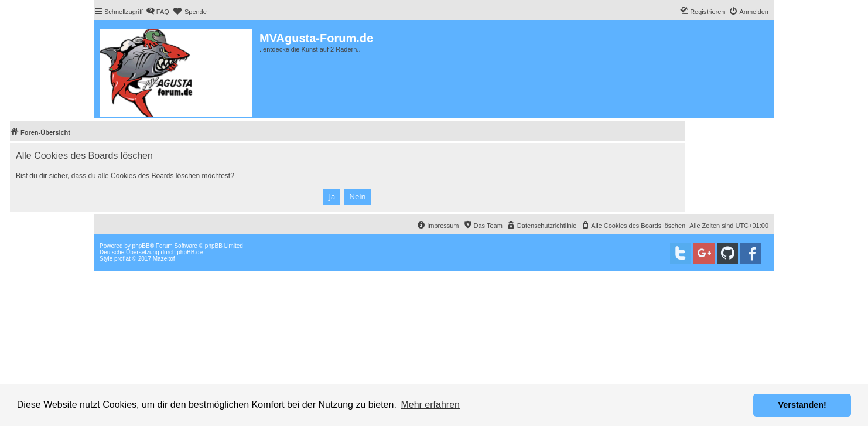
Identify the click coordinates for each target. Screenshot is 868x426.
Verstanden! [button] (802, 405)
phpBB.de (190, 252)
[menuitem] (158, 12)
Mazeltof (164, 259)
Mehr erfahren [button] (430, 405)
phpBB (141, 246)
